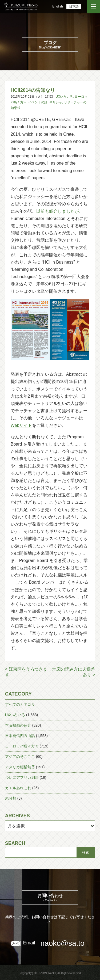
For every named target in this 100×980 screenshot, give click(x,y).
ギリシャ (56, 102)
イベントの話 (38, 102)
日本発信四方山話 (20, 736)
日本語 (74, 6)
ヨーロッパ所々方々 (22, 746)
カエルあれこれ (18, 788)
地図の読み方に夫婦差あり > (74, 672)
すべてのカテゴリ (20, 704)
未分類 (11, 798)
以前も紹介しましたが (58, 211)
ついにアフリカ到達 (22, 777)
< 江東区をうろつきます (26, 672)
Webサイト (21, 425)
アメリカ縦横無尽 (20, 767)
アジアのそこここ (20, 757)
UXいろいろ (64, 97)
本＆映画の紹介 (18, 725)
